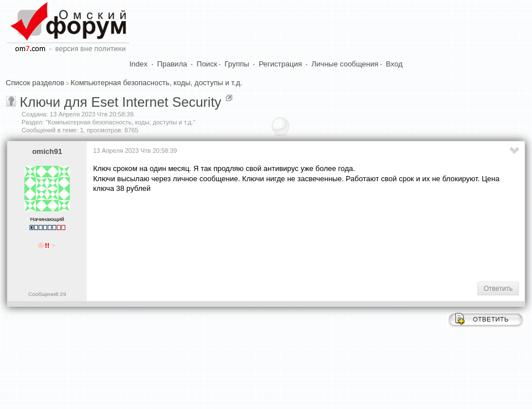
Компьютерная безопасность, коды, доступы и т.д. (156, 83)
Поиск (207, 64)
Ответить (498, 289)
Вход (394, 64)
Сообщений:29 (47, 294)
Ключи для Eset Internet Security (121, 102)
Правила (172, 64)
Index (139, 64)
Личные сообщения (345, 64)
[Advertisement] (300, 236)
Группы (237, 64)
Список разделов (35, 83)
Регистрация (280, 64)
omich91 (47, 151)
